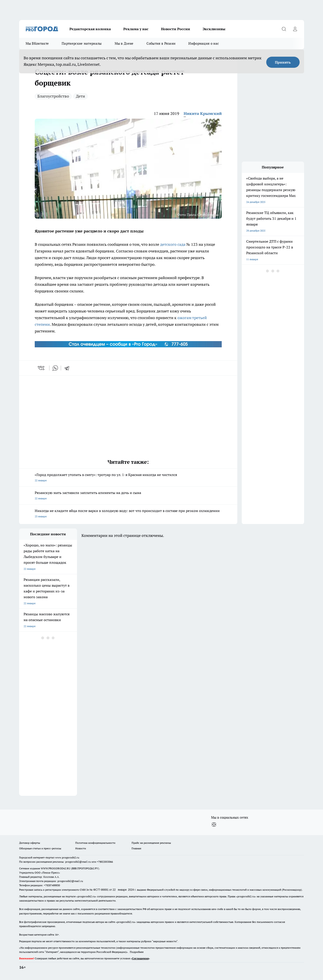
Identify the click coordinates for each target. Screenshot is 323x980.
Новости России (176, 29)
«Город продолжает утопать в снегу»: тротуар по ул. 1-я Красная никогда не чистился (128, 478)
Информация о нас (204, 43)
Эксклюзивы (214, 29)
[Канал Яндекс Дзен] (214, 825)
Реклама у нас (136, 29)
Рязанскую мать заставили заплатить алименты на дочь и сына (128, 496)
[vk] (42, 368)
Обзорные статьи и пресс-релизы (40, 848)
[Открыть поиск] (284, 29)
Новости (81, 848)
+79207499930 (52, 885)
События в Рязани (161, 43)
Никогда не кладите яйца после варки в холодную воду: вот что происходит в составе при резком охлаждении (128, 514)
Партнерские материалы (82, 43)
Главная (136, 848)
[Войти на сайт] (295, 29)
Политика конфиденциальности (95, 843)
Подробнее (137, 952)
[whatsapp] (55, 368)
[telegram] (68, 368)
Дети (80, 96)
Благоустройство (53, 96)
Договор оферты (30, 843)
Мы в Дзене (124, 43)
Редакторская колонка (90, 29)
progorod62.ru (86, 896)
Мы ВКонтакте (37, 43)
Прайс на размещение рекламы (151, 843)
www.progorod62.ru (67, 857)
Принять (283, 62)
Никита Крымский (203, 113)
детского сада (173, 244)
